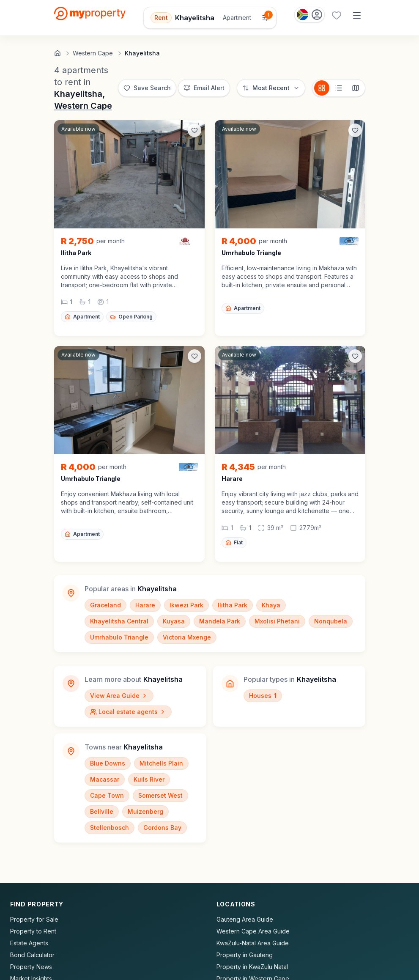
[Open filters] (210, 18)
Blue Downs (108, 763)
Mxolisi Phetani (277, 621)
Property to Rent (33, 931)
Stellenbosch (110, 828)
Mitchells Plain (161, 763)
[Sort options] (271, 88)
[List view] (339, 88)
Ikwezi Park (186, 605)
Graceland (105, 605)
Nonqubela (331, 621)
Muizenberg (145, 811)
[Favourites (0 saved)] (337, 15)
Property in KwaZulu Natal (252, 967)
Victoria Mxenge (187, 637)
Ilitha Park (233, 605)
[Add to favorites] (194, 130)
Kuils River (149, 779)
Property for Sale (34, 919)
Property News (31, 967)
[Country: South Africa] (309, 15)
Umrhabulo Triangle (119, 637)
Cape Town (107, 795)
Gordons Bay (162, 828)
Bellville (102, 811)
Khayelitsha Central (119, 621)
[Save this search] (147, 88)
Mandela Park (220, 621)
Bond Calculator (32, 955)
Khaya (271, 605)
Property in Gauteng (245, 955)
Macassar (105, 779)
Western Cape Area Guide (253, 931)
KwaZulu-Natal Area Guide (253, 943)
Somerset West (160, 795)
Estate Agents (29, 943)
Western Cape (83, 106)
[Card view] (322, 88)
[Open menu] (357, 15)
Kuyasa (174, 621)
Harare (145, 605)
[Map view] (356, 88)
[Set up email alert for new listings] (204, 88)
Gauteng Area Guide (245, 919)
